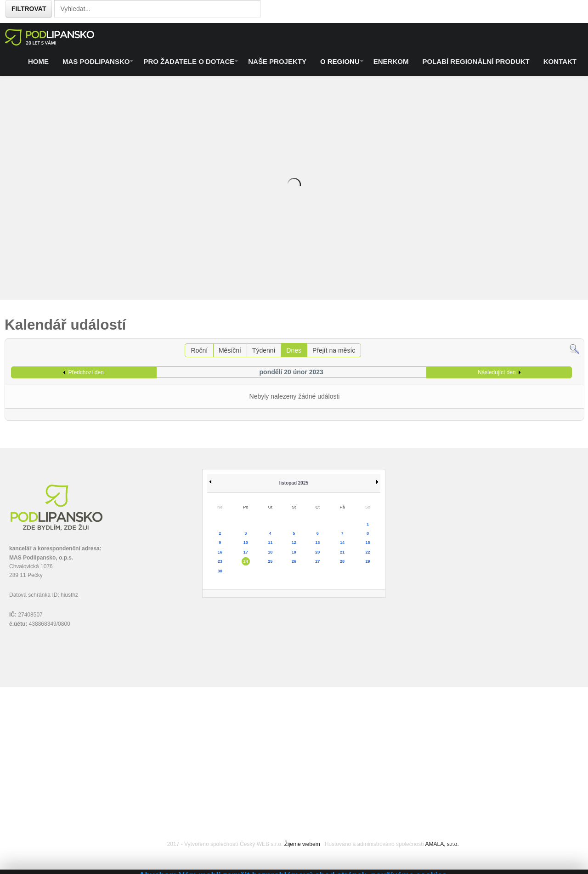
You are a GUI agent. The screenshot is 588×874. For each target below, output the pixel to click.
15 (367, 543)
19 (294, 552)
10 (246, 543)
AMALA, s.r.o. (442, 844)
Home (38, 61)
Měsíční (230, 350)
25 (270, 561)
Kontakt (560, 61)
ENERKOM (391, 61)
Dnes (294, 350)
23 (220, 561)
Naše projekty (277, 61)
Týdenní (264, 350)
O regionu (340, 61)
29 (367, 561)
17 (246, 552)
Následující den (497, 372)
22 (367, 552)
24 (246, 561)
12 (294, 543)
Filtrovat (29, 9)
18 (270, 552)
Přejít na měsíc (334, 350)
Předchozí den (86, 372)
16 (220, 552)
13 (317, 543)
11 (270, 543)
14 (342, 543)
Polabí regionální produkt (476, 61)
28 (342, 561)
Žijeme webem (302, 844)
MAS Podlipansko (96, 61)
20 (317, 552)
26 (294, 561)
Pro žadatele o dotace (189, 61)
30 (220, 571)
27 (317, 561)
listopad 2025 (294, 483)
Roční (199, 350)
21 (342, 552)
